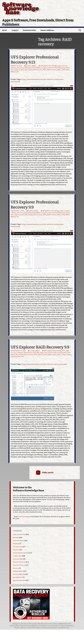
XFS (18, 72)
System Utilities (31, 66)
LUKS (22, 70)
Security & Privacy (19, 565)
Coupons (15, 30)
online (22, 628)
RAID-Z (59, 70)
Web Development (19, 580)
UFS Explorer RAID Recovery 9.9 (40, 347)
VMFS (67, 70)
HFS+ (12, 70)
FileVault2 (58, 68)
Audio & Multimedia (19, 534)
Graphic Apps (17, 556)
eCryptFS (44, 68)
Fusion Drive (65, 68)
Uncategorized (18, 577)
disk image (40, 353)
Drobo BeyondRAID (34, 68)
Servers (16, 568)
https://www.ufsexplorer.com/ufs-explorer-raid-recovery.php (44, 364)
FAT (53, 68)
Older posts (45, 472)
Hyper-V (17, 70)
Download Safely (29, 30)
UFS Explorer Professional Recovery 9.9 (35, 205)
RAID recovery (52, 70)
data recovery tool (30, 353)
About (5, 30)
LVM (26, 70)
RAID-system (52, 355)
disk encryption (22, 68)
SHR (64, 70)
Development (17, 547)
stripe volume (67, 355)
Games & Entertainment (21, 553)
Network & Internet (19, 562)
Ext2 (46, 353)
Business (16, 537)
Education (16, 550)
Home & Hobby (18, 559)
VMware (13, 72)
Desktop (16, 544)
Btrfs (46, 66)
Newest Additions (47, 30)
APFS (42, 66)
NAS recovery (38, 70)
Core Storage (53, 66)
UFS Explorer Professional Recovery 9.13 (35, 60)
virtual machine (16, 357)
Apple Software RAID (55, 351)
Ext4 (49, 68)
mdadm (30, 70)
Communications (18, 541)
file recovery (58, 353)
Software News (18, 571)
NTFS (45, 70)
